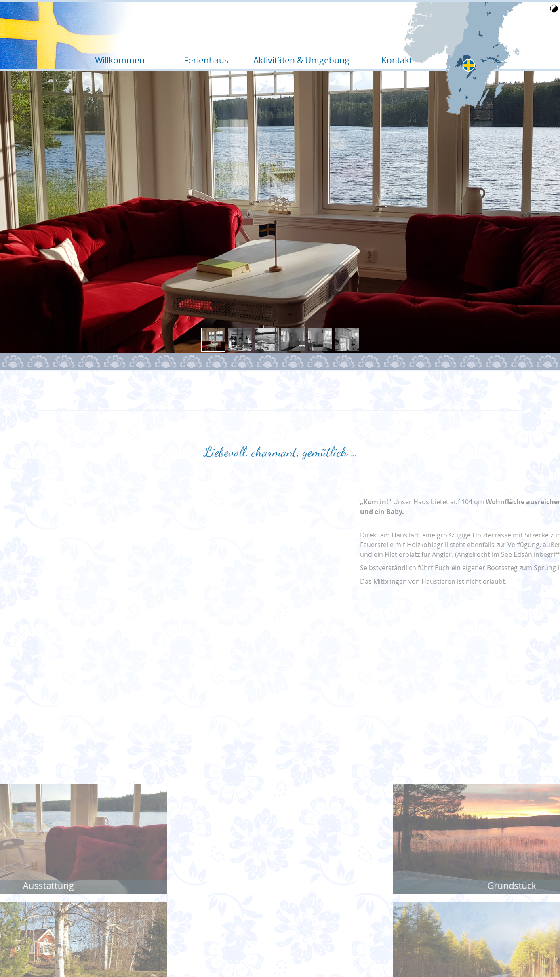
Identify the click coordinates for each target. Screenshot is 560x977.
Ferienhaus (210, 29)
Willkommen (121, 29)
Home (481, 42)
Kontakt (396, 29)
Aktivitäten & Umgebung (303, 29)
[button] (213, 340)
